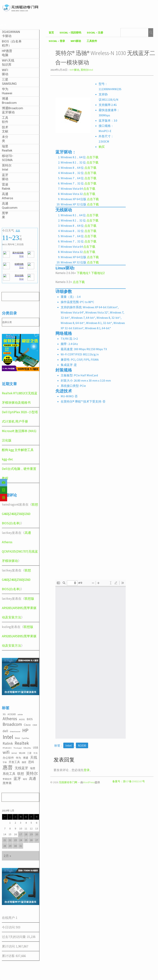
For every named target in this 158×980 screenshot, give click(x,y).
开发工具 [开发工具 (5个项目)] (14, 762)
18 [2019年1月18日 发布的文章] (26, 834)
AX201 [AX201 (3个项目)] (22, 719)
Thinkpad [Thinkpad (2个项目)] (18, 748)
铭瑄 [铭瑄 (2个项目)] (25, 779)
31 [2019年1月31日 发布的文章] (21, 846)
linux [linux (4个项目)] (17, 738)
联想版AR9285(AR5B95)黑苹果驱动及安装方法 (19, 608)
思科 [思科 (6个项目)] (31, 762)
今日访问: (9, 927)
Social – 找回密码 (70, 33)
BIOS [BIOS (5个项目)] (30, 719)
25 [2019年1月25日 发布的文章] (26, 840)
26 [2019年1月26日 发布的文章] (31, 840)
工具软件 (92, 41)
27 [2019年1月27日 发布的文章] (37, 840)
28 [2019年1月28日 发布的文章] (5, 846)
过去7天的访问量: (14, 937)
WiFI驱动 (76, 41)
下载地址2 (98, 273)
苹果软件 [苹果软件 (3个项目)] (7, 779)
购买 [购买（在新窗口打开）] (102, 147)
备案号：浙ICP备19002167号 (129, 781)
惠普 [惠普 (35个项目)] (8, 767)
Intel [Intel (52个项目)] (8, 737)
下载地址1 (84, 273)
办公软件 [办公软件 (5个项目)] (8, 758)
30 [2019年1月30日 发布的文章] (15, 846)
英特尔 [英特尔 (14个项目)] (32, 773)
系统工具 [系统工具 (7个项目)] (9, 774)
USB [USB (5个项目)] (36, 748)
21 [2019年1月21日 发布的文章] (5, 840)
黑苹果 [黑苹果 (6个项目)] (7, 783)
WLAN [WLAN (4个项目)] (22, 753)
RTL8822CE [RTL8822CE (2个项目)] (7, 748)
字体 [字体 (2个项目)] (5, 762)
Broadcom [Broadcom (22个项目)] (12, 724)
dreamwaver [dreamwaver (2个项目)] (15, 731)
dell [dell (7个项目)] (5, 731)
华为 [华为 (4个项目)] (18, 758)
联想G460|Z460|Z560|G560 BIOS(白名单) (20, 514)
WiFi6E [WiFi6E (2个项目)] (14, 753)
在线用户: (9, 918)
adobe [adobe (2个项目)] (20, 714)
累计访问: (9, 946)
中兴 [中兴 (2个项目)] (36, 753)
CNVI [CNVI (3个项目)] (35, 725)
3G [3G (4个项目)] (4, 714)
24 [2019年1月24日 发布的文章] (21, 840)
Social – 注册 (95, 33)
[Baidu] (4, 498)
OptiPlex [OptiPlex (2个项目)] (25, 738)
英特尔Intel (87, 70)
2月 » (7, 856)
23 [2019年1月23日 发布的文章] (15, 840)
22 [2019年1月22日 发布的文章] (10, 840)
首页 (51, 33)
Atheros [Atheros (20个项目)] (10, 719)
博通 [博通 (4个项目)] (26, 758)
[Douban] (4, 490)
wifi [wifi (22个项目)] (6, 752)
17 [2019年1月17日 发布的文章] (21, 834)
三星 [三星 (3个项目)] (29, 753)
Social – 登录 (57, 41)
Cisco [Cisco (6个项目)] (27, 725)
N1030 (82, 745)
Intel (69, 745)
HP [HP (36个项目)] (25, 730)
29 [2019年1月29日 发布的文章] (10, 846)
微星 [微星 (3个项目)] (24, 762)
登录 (87, 770)
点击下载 (92, 157)
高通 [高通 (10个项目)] (33, 779)
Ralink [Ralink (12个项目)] (8, 743)
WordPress (89, 782)
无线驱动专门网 (68, 782)
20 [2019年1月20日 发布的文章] (37, 834)
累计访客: (9, 956)
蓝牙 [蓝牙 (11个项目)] (17, 779)
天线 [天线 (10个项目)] (34, 757)
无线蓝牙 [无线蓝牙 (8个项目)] (21, 768)
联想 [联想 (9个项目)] (21, 774)
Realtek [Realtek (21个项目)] (22, 743)
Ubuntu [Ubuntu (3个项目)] (27, 748)
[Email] (4, 483)
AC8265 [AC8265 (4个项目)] (12, 714)
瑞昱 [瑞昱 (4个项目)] (33, 768)
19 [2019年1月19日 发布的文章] (31, 834)
